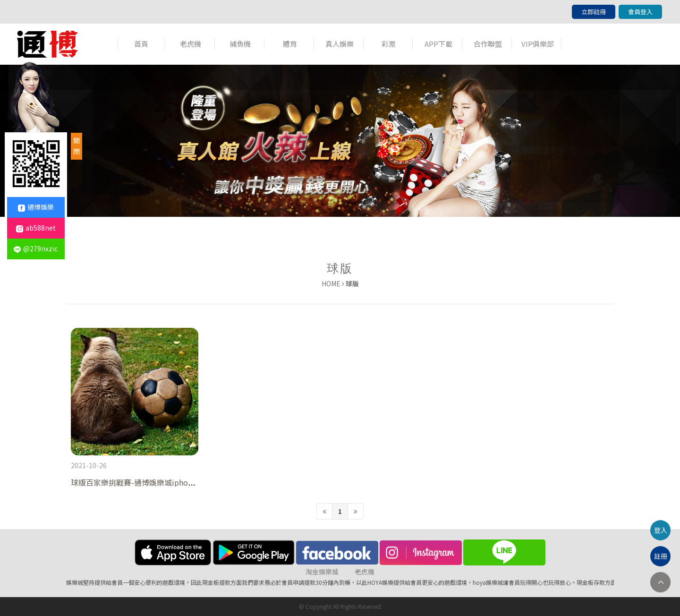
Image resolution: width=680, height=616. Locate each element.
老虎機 (191, 44)
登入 (661, 530)
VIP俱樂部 (538, 44)
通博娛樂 (36, 207)
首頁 (141, 44)
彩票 (389, 44)
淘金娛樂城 (322, 572)
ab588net (36, 228)
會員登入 (640, 12)
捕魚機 (240, 44)
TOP (660, 582)
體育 (290, 44)
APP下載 (438, 44)
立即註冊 (594, 12)
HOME (331, 283)
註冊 (661, 556)
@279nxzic (36, 248)
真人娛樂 (340, 44)
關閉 (76, 146)
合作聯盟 (488, 44)
